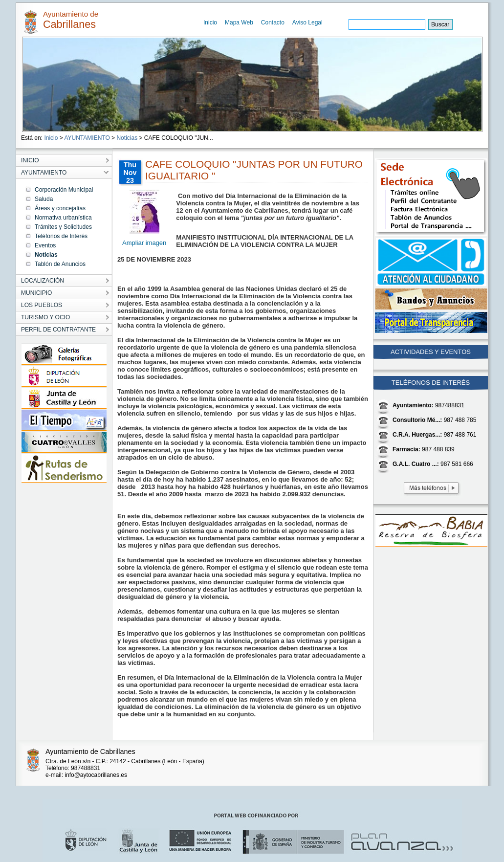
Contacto (273, 22)
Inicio (210, 22)
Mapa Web (239, 22)
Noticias (127, 138)
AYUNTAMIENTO (87, 138)
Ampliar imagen (144, 243)
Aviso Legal (307, 22)
